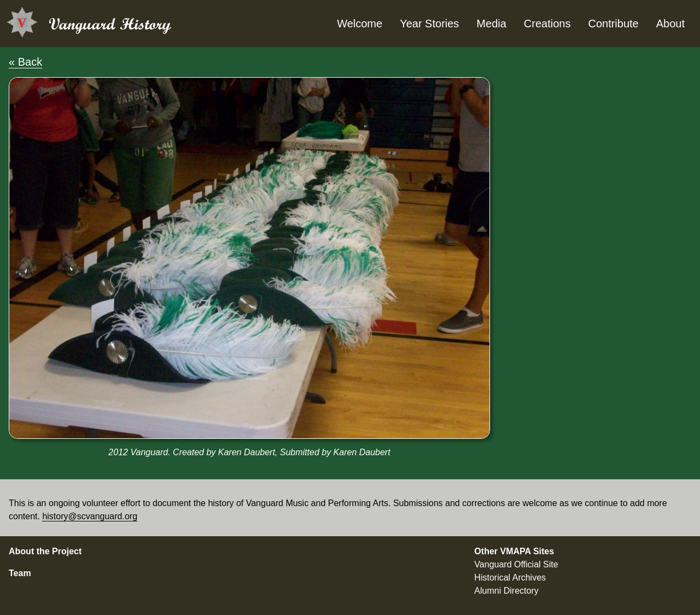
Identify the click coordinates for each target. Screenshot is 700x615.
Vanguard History (110, 24)
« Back (25, 62)
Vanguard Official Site (516, 564)
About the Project (45, 551)
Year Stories (429, 24)
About (670, 24)
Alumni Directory (506, 591)
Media (491, 24)
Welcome (360, 24)
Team (20, 573)
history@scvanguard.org (90, 516)
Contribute (613, 24)
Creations (547, 24)
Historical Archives (510, 578)
